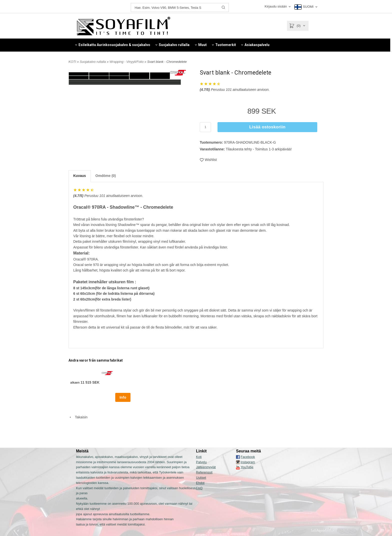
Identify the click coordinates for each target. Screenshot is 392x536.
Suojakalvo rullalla (93, 62)
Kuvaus (80, 176)
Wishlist (208, 160)
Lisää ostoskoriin (267, 127)
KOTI (72, 62)
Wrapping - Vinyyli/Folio (127, 62)
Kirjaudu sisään (276, 6)
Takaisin (78, 417)
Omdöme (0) (106, 176)
